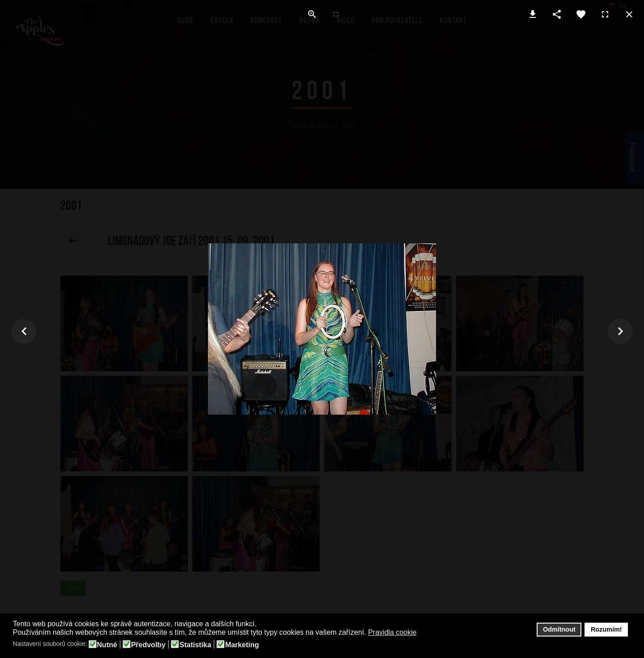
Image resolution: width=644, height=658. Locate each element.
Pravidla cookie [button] (392, 632)
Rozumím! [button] (606, 629)
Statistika (195, 645)
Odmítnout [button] (559, 629)
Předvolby (148, 645)
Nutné (107, 645)
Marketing (242, 645)
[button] (422, 633)
